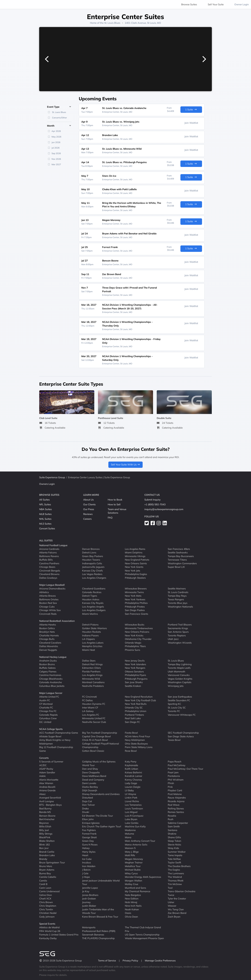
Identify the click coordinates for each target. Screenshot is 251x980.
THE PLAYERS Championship (98, 938)
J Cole (85, 873)
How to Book (115, 500)
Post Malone (175, 794)
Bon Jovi (44, 848)
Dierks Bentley (90, 787)
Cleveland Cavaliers (50, 643)
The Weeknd (175, 877)
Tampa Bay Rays (177, 596)
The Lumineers (176, 873)
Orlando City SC (134, 707)
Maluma (129, 834)
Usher (171, 902)
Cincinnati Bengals (50, 570)
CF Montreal (46, 704)
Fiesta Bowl (131, 733)
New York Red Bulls (136, 704)
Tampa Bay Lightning (180, 664)
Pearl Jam (173, 772)
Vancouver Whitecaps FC (182, 715)
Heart (85, 855)
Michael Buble (133, 870)
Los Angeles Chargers (94, 578)
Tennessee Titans (177, 560)
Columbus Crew (48, 718)
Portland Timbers (134, 715)
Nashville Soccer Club (94, 722)
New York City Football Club (140, 700)
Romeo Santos (176, 812)
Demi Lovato (89, 783)
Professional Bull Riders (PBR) (99, 931)
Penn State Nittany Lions (139, 747)
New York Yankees (135, 599)
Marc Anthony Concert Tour (140, 841)
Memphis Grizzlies (92, 646)
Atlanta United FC (49, 697)
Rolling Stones (176, 808)
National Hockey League (53, 657)
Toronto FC (174, 711)
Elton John (88, 819)
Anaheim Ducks (48, 661)
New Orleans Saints (136, 563)
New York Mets (133, 596)
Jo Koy (86, 891)
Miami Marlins (90, 614)
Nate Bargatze (133, 895)
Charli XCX (45, 899)
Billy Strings (46, 834)
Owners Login (47, 484)
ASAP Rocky (46, 769)
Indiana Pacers (90, 635)
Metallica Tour (133, 866)
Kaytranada (131, 765)
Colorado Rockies (92, 592)
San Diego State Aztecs (181, 736)
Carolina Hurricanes (50, 675)
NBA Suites (45, 509)
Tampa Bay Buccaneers (181, 556)
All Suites (44, 500)
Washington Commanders (182, 563)
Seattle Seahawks (178, 552)
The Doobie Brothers (179, 866)
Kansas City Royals (93, 603)
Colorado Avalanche (51, 682)
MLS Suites (45, 524)
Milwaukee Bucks (135, 625)
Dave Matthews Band (94, 776)
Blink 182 (45, 844)
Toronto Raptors (177, 635)
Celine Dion (46, 895)
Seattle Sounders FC (179, 700)
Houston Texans (91, 560)
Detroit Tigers (90, 596)
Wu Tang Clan (176, 909)
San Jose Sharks (134, 682)
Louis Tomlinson (134, 808)
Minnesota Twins (134, 592)
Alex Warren (46, 783)
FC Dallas (87, 700)
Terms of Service (107, 961)
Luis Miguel (131, 812)
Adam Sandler (47, 772)
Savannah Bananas (93, 935)
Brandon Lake (47, 855)
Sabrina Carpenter (178, 823)
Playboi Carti (175, 790)
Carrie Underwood (49, 891)
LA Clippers (88, 639)
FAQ (110, 518)
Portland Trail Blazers (180, 625)
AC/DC (43, 765)
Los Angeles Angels (93, 606)
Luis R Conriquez (134, 816)
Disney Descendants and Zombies (101, 794)
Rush (171, 819)
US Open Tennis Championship (142, 935)
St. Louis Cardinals (178, 592)
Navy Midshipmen (135, 740)
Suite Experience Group (52, 477)
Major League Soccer (51, 693)
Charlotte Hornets (49, 635)
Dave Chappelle (91, 772)
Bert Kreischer (47, 819)
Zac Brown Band (177, 913)
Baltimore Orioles (49, 599)
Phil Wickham (176, 779)
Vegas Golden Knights (180, 679)
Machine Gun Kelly (135, 826)
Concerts (44, 758)
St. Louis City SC (177, 707)
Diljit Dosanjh (90, 790)
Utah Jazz (173, 639)
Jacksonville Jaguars (93, 567)
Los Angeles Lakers (93, 643)
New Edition (132, 899)
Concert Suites (47, 528)
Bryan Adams (47, 870)
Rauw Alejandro (177, 798)
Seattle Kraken (133, 686)
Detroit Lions (89, 552)
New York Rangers (135, 668)
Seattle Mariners (177, 589)
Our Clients (89, 504)
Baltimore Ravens (49, 556)
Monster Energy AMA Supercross (143, 877)
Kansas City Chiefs (92, 570)
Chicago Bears (47, 567)
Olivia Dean (131, 916)
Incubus (86, 862)
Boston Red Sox (48, 603)
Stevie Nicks (174, 844)
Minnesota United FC (94, 718)
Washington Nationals (180, 606)
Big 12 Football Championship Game (56, 749)
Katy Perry (131, 762)
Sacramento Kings (178, 628)
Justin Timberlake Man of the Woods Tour (98, 911)
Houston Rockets (91, 632)
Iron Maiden (89, 866)
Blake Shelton (47, 841)
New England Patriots (137, 560)
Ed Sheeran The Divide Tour (97, 816)
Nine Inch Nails (133, 906)
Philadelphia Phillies (136, 603)
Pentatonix (174, 776)
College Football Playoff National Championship (101, 745)
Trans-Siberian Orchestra (182, 891)
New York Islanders (135, 664)
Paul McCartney (177, 765)
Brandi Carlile (47, 852)
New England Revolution (139, 697)
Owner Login (242, 4)
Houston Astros (91, 599)
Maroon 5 (130, 848)
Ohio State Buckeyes (136, 743)
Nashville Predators (93, 686)
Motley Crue (132, 884)
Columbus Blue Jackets (52, 686)
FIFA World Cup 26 (50, 931)
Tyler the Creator (177, 899)
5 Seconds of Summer (51, 762)
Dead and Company (93, 779)
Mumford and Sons (135, 888)
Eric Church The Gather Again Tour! (102, 826)
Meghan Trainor (134, 862)
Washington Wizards (180, 643)
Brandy (43, 859)
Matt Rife (130, 855)
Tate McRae (174, 859)
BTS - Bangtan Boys (50, 805)
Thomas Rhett (176, 880)
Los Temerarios (133, 805)
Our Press (89, 509)
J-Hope (86, 877)
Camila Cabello (48, 877)
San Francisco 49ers (179, 549)
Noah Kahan (132, 909)
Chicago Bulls (47, 639)
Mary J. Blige (132, 852)
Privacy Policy (131, 961)
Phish (171, 783)
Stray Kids (173, 848)
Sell (216, 4)
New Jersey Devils (135, 661)
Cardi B (43, 884)
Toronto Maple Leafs (179, 668)
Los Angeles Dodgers (94, 610)
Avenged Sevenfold (50, 798)
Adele (42, 776)
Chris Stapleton (48, 906)
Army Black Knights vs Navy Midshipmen (55, 742)
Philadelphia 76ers (135, 646)
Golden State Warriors (94, 628)
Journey (86, 902)
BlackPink (45, 837)
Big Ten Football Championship (100, 733)
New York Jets (132, 570)
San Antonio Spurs (178, 632)
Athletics (44, 592)
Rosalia (172, 816)
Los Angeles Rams (135, 549)
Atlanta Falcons (48, 552)
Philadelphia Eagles (136, 574)
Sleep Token (174, 841)
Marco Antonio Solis (136, 844)
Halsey (86, 848)
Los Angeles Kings (92, 675)
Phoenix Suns (132, 650)
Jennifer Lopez (90, 888)
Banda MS (45, 812)
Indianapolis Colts (92, 563)
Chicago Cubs (47, 606)
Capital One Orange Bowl (96, 736)
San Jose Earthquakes (180, 697)
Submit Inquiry (152, 500)
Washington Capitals (180, 682)
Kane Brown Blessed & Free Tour (100, 916)
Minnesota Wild (91, 679)
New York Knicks (134, 635)
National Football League (53, 545)
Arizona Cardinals (49, 549)
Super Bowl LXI (176, 567)
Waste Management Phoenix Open (144, 938)
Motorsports (89, 927)
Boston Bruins (47, 664)
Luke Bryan (131, 819)
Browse (189, 4)
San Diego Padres (135, 610)
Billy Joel (44, 830)
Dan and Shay (90, 769)
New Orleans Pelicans (137, 632)
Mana (128, 837)
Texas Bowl (174, 740)
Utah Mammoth (176, 671)
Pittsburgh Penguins (136, 679)
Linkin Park (131, 798)
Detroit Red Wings (92, 664)
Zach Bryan (174, 916)
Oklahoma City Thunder (138, 639)
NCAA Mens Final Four (137, 736)
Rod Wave (174, 805)
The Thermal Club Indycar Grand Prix (143, 929)
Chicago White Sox (50, 610)
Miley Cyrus (131, 873)
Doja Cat (87, 801)
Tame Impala (175, 855)
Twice (171, 895)
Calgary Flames (48, 671)
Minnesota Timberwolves (139, 628)
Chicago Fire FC (48, 711)
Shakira (172, 834)
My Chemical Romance (138, 891)
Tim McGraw (175, 884)
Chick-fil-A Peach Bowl (95, 740)
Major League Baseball (52, 585)
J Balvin (86, 870)
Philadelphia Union (136, 711)
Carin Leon (45, 888)
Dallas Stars (89, 661)
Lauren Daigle (133, 787)
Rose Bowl (131, 751)
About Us (88, 500)
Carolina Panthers (49, 563)
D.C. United (45, 722)
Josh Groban (89, 899)
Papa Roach (175, 762)
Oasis (128, 913)
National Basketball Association (57, 621)
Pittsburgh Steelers (135, 578)
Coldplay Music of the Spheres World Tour (99, 763)
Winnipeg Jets (176, 686)
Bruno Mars (46, 866)
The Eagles (174, 870)
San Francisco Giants (136, 614)
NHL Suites (45, 519)
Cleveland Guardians (94, 589)
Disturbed (87, 798)
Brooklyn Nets (47, 632)
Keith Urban (132, 769)
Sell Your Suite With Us (126, 465)
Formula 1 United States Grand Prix (59, 935)
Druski (86, 812)
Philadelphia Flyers (135, 675)
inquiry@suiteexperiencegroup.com (164, 509)
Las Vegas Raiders (92, 574)
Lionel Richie (132, 801)
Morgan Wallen (134, 880)
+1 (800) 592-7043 (155, 504)
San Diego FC (132, 722)
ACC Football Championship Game (59, 733)
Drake (85, 808)
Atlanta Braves (47, 596)
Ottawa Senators (134, 671)
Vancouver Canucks (179, 675)
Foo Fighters (89, 830)
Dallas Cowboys (48, 578)
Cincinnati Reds (48, 614)
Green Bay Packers (93, 556)
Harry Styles (89, 852)
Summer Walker (177, 852)
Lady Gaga (131, 783)
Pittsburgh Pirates (135, 606)
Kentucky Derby (48, 938)
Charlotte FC (46, 707)
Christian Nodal (48, 913)
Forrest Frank (89, 834)
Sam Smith (174, 826)
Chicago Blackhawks (51, 679)
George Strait (89, 837)
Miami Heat (89, 650)
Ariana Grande (47, 790)
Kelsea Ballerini (133, 772)
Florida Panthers (91, 671)
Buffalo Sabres (47, 668)
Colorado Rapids (48, 715)
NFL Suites (45, 504)
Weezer (172, 906)
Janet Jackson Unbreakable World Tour (101, 882)
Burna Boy (45, 873)
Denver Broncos (91, 549)
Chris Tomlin (46, 909)
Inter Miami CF (90, 707)
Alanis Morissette (49, 779)
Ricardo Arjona (176, 801)
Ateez (42, 794)
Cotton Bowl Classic (93, 751)
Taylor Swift (174, 862)
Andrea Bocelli (47, 787)
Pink (170, 787)
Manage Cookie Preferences (160, 961)
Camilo (43, 880)
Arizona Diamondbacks (52, 589)
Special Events (47, 924)
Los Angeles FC (91, 715)
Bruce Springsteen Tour (52, 862)
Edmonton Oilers (91, 668)
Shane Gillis (174, 837)
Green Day (88, 841)
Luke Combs (132, 823)
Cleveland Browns (49, 574)
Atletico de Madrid (49, 927)
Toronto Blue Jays (178, 603)
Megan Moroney (134, 859)
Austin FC (45, 700)
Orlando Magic (133, 643)
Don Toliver (88, 805)
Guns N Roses (90, 844)
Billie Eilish (45, 826)
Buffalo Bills (46, 560)
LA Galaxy (88, 711)
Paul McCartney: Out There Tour (185, 769)
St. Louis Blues (112, 23)
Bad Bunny (45, 808)
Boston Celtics (47, 628)
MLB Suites (45, 514)
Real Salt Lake (133, 718)
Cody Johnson (47, 916)
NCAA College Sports (51, 729)
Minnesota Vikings (135, 556)
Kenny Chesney (133, 779)
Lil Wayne (130, 794)
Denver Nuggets (48, 650)
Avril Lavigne (47, 801)
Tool (170, 888)
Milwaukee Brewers (136, 589)
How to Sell (114, 504)
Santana (172, 830)
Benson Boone (47, 816)
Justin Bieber (89, 906)
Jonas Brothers (90, 895)
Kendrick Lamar (134, 776)
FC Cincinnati (89, 697)
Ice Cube (87, 859)
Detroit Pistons (90, 625)
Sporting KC (174, 704)
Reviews (88, 514)
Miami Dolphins (134, 552)
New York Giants (134, 567)
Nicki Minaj (131, 902)
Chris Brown (46, 902)
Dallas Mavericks (49, 646)
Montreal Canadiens (93, 682)
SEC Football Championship (183, 733)
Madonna (130, 830)
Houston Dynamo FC (94, 704)
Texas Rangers (176, 599)
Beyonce (44, 823)
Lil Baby (129, 790)
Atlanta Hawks (48, 625)
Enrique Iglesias (91, 823)
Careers (87, 519)
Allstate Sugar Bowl (50, 736)
